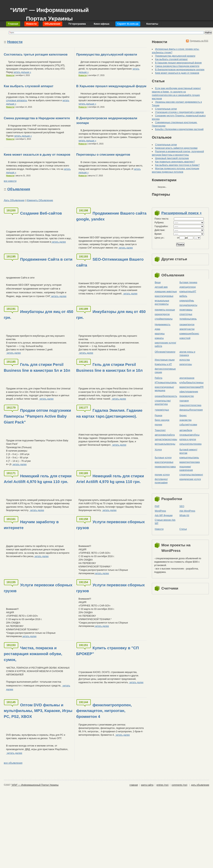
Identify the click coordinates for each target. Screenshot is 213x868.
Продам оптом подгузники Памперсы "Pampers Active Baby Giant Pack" (37, 416)
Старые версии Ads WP (165, 522)
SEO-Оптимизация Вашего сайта (110, 262)
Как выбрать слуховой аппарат (29, 86)
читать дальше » (22, 72)
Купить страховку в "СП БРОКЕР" (108, 651)
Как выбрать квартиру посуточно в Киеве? (177, 165)
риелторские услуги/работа (165, 344)
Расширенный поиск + (182, 213)
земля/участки (187, 329)
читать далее (58, 242)
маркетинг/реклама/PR (191, 387)
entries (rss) (162, 785)
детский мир (161, 287)
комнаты (159, 338)
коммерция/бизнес (189, 334)
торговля (184, 401)
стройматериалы (164, 319)
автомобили (186, 430)
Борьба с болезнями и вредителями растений (179, 129)
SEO (182, 506)
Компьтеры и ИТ (163, 364)
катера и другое (188, 439)
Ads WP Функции (164, 515)
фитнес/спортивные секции (165, 371)
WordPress (160, 511)
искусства (185, 360)
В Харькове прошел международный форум (111, 86)
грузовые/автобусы (189, 435)
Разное (159, 416)
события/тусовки (188, 425)
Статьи (183, 529)
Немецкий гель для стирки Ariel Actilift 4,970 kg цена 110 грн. (38, 479)
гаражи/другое (187, 325)
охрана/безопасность (166, 396)
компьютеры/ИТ (188, 292)
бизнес (183, 416)
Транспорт (160, 430)
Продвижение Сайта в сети (46, 259)
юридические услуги (190, 479)
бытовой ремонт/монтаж (188, 451)
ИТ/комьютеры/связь (166, 383)
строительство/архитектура (163, 402)
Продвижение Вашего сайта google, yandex (111, 216)
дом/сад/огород (188, 287)
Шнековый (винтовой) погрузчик (172, 158)
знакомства (185, 420)
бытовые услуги (163, 458)
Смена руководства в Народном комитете (37, 118)
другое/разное (187, 378)
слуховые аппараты (17, 100)
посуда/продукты (188, 305)
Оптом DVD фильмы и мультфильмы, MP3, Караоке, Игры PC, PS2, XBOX (38, 711)
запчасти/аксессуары (166, 439)
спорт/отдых (186, 314)
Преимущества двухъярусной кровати (107, 54)
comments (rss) (179, 785)
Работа (159, 378)
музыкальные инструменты (162, 302)
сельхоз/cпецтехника (190, 444)
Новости (15, 42)
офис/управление (189, 392)
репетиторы (186, 364)
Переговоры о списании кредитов (103, 155)
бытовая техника (188, 282)
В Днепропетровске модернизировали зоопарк (180, 70)
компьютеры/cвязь (189, 458)
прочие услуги (162, 475)
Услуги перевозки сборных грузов (111, 525)
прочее (158, 425)
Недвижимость (163, 325)
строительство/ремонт (191, 475)
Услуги (158, 450)
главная (134, 785)
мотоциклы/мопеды (165, 444)
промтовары (186, 310)
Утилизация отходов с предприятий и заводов (179, 112)
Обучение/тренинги (165, 352)
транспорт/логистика (190, 405)
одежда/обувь (187, 301)
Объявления (19, 189)
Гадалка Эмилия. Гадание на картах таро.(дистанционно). (109, 413)
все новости (10, 181)
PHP (157, 506)
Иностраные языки (165, 360)
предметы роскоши (165, 310)
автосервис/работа (165, 435)
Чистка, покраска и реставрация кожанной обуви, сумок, (33, 654)
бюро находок (162, 420)
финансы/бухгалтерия (191, 410)
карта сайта (147, 785)
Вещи (158, 282)
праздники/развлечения (186, 468)
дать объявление (200, 785)
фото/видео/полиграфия (161, 481)
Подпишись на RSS (199, 41)
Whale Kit (184, 515)
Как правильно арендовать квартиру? (175, 162)
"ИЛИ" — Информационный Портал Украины (49, 12)
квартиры (160, 334)
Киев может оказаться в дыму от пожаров (37, 155)
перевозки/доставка (165, 467)
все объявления (13, 763)
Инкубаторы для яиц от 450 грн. (39, 314)
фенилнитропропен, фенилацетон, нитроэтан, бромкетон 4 (104, 711)
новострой (185, 338)
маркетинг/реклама (190, 462)
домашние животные (166, 292)
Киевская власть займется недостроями (176, 148)
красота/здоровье (164, 296)
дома (157, 329)
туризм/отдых (162, 410)
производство (187, 396)
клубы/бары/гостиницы (191, 383)
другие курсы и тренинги (187, 354)
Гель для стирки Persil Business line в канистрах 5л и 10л (37, 367)
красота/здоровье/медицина (164, 389)
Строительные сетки (166, 109)
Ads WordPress (187, 511)
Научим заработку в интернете (31, 525)
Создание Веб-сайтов (41, 213)
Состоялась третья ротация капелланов (36, 54)
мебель (183, 296)
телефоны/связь (188, 319)
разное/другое (162, 314)
